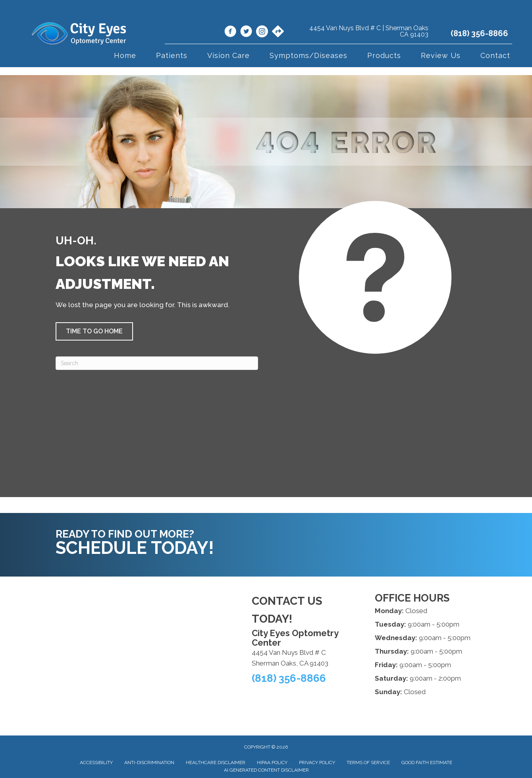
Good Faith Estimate (427, 763)
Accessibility (96, 763)
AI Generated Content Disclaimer (266, 770)
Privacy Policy (317, 763)
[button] (94, 331)
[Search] (157, 363)
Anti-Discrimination (149, 763)
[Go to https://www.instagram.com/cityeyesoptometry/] (262, 33)
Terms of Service (368, 763)
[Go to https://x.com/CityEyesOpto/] (246, 33)
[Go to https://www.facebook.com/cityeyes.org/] (230, 33)
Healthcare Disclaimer (216, 763)
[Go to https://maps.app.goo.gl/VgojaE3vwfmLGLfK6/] (278, 32)
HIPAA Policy (272, 763)
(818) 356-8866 (479, 33)
